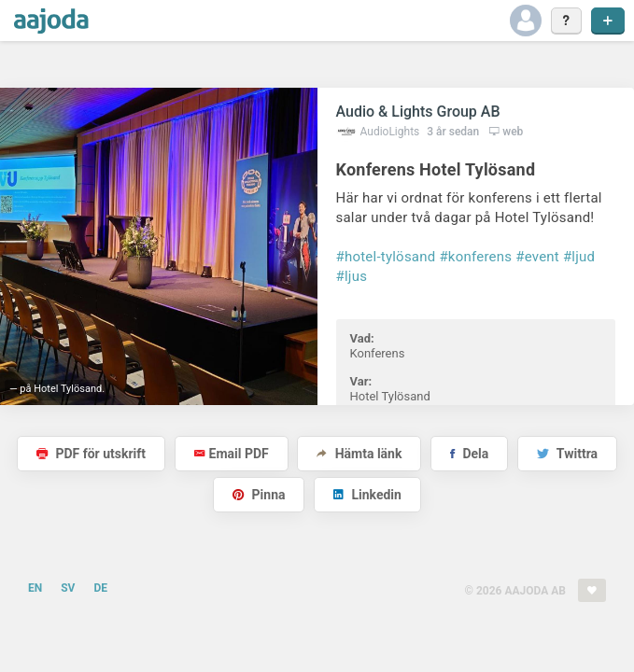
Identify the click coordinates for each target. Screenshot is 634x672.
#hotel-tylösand (386, 257)
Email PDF (232, 454)
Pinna (259, 495)
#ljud (579, 257)
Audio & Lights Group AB (418, 112)
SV (68, 588)
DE (100, 588)
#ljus (352, 276)
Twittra (567, 454)
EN (35, 588)
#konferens (475, 257)
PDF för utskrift (91, 454)
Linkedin (367, 495)
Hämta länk (359, 454)
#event (537, 257)
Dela (469, 454)
